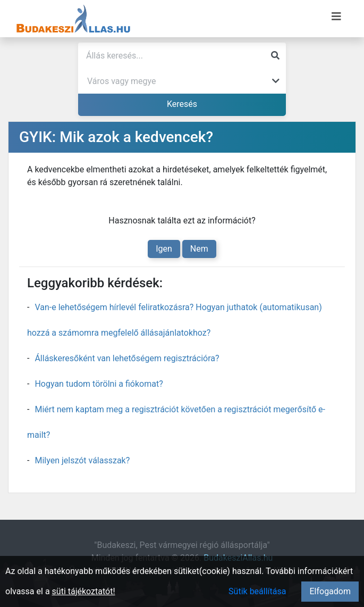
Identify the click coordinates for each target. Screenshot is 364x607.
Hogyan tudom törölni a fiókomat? (99, 384)
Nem (199, 249)
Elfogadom (330, 591)
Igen (164, 249)
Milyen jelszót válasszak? (82, 460)
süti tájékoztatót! (84, 591)
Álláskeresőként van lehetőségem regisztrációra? (127, 358)
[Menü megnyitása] (336, 16)
